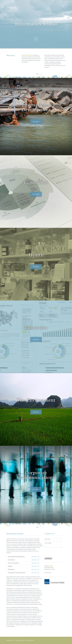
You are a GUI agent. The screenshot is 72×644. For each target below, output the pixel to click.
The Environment (13, 563)
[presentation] (56, 552)
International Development (16, 557)
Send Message (48, 558)
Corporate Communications (17, 573)
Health (10, 566)
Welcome (36, 39)
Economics (11, 560)
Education (11, 569)
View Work (36, 122)
